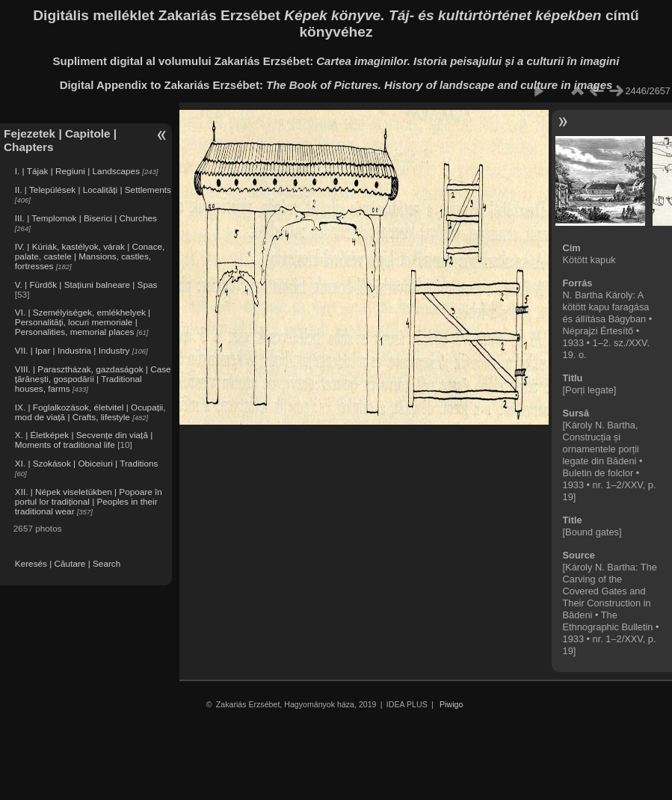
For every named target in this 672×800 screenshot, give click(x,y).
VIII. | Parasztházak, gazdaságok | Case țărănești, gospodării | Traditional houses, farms (93, 379)
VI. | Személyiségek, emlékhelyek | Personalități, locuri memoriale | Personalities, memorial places (83, 322)
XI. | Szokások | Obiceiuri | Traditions (87, 463)
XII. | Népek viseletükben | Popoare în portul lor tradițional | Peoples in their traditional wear (89, 501)
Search (107, 563)
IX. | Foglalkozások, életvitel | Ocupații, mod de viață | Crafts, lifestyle (90, 412)
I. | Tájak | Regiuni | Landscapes (77, 171)
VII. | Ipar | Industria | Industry (73, 350)
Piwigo (451, 704)
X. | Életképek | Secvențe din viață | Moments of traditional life (84, 440)
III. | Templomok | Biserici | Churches (86, 218)
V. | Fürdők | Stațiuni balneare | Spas (86, 284)
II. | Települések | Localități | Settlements (93, 190)
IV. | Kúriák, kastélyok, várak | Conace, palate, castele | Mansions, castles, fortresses (90, 256)
